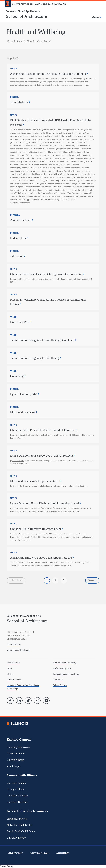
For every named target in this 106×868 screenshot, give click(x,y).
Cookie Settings (7, 866)
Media (10, 674)
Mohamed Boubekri (24, 412)
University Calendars (17, 796)
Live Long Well (21, 322)
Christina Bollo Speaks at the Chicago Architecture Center (47, 274)
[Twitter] (28, 701)
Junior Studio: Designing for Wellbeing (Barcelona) (43, 340)
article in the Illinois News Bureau (48, 85)
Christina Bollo (17, 534)
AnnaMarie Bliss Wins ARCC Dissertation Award (42, 558)
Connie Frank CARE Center (21, 831)
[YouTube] (46, 701)
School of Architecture (26, 16)
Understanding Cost (62, 668)
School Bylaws (60, 685)
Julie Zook (18, 256)
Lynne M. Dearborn (19, 508)
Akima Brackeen (22, 220)
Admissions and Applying (65, 663)
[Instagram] (37, 701)
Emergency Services (17, 819)
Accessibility (63, 853)
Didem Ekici (19, 238)
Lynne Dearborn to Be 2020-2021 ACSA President (43, 456)
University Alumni (16, 783)
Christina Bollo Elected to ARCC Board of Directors (44, 430)
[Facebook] (10, 701)
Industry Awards (14, 680)
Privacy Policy (15, 853)
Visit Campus (14, 766)
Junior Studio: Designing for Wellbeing (36, 358)
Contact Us (58, 680)
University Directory (17, 802)
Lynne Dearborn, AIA (25, 394)
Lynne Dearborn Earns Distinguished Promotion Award (45, 503)
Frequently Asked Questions (66, 674)
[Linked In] (19, 701)
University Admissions (18, 747)
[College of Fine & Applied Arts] (34, 11)
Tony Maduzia (20, 102)
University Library (16, 838)
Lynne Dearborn (17, 461)
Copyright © (39, 853)
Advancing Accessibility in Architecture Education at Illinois (49, 74)
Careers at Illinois (16, 753)
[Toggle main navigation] (97, 17)
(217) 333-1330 (14, 644)
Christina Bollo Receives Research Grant (37, 529)
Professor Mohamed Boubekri (33, 486)
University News (15, 760)
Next (92, 581)
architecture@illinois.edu (18, 650)
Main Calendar (14, 663)
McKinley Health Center (19, 825)
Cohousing (18, 376)
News (9, 668)
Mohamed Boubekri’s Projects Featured (36, 481)
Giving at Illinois (15, 789)
